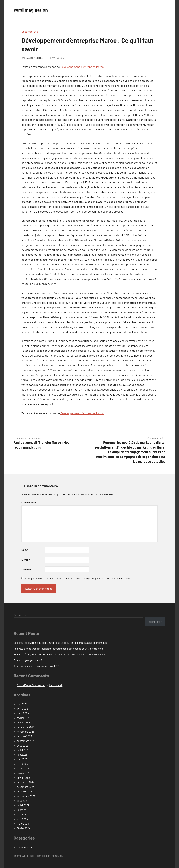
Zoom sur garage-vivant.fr (28, 660)
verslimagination (32, 10)
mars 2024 (23, 823)
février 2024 (24, 828)
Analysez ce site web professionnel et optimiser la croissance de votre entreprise (58, 649)
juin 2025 (22, 755)
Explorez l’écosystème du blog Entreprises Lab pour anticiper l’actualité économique (60, 643)
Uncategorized (30, 32)
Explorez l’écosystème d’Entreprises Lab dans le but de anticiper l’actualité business (60, 654)
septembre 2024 (26, 796)
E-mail (26, 560)
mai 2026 (22, 704)
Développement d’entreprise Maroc (82, 67)
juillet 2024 (23, 805)
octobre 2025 (24, 736)
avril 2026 (22, 709)
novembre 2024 (26, 787)
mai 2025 (22, 759)
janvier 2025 (24, 778)
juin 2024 (22, 810)
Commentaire (30, 502)
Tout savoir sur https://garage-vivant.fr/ (36, 666)
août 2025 (22, 745)
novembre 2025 (26, 732)
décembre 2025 (26, 727)
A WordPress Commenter (31, 685)
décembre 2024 (26, 782)
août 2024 (22, 801)
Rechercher (20, 615)
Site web (26, 569)
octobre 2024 (24, 791)
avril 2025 (22, 764)
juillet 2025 (23, 750)
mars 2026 (23, 713)
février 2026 (24, 718)
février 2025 (24, 773)
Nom (25, 550)
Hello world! (56, 685)
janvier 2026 (24, 722)
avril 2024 (22, 819)
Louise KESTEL (34, 58)
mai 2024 (22, 814)
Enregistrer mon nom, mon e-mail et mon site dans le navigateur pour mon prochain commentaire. (78, 578)
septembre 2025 (26, 741)
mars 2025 (23, 768)
